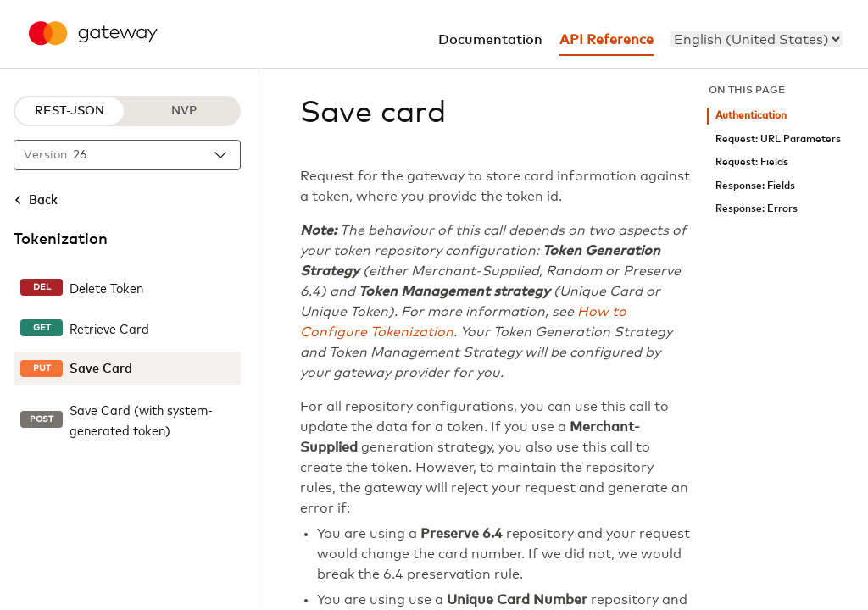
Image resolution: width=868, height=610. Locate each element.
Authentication (751, 116)
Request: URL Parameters (778, 139)
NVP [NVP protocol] (184, 111)
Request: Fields (752, 162)
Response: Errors (757, 209)
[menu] (757, 39)
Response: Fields (755, 186)
